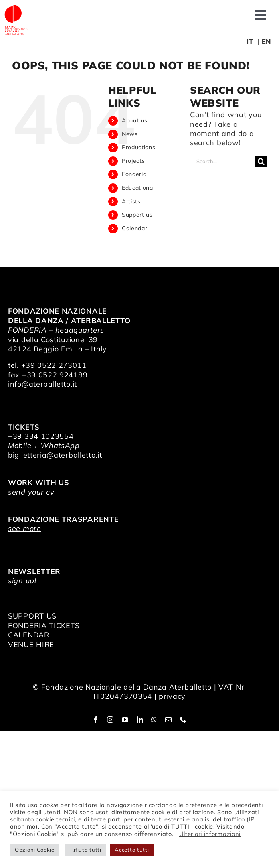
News (130, 134)
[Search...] (223, 161)
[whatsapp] (154, 720)
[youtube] (125, 720)
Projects (133, 161)
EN (266, 41)
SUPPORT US (32, 616)
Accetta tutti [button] (132, 850)
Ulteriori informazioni (210, 834)
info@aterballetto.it (42, 384)
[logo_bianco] (16, 7)
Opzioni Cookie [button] (35, 850)
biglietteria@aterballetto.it (55, 455)
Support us (137, 215)
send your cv (31, 492)
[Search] (261, 161)
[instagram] (110, 720)
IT (250, 41)
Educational (138, 188)
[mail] (169, 720)
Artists (131, 201)
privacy (172, 696)
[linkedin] (140, 720)
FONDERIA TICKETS (44, 626)
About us (135, 120)
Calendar (135, 228)
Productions (139, 147)
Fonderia (134, 174)
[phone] (183, 720)
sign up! (22, 581)
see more (25, 528)
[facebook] (96, 720)
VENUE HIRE (31, 644)
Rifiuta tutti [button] (86, 850)
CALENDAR (29, 635)
